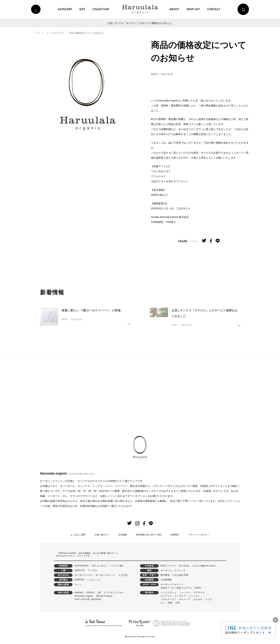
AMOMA (79, 593)
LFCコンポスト (99, 566)
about (175, 9)
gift (83, 9)
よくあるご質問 (78, 535)
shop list (194, 9)
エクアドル (166, 596)
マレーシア (185, 600)
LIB (99, 593)
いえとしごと (94, 580)
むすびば (123, 575)
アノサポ (92, 570)
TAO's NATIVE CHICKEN (88, 600)
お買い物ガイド (102, 535)
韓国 (170, 603)
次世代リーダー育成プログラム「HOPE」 (182, 588)
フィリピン (195, 596)
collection (102, 9)
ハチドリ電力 (117, 566)
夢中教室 (165, 575)
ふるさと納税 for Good (203, 566)
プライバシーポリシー (199, 535)
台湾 (178, 603)
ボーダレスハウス (84, 575)
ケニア (209, 600)
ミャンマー (185, 593)
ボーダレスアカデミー (172, 585)
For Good (184, 566)
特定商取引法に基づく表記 (149, 535)
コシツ (78, 585)
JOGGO (90, 593)
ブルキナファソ (168, 600)
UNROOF (79, 580)
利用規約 (175, 535)
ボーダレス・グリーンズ (173, 570)
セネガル (198, 600)
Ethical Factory (104, 596)
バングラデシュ (168, 593)
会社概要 (123, 535)
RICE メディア (168, 566)
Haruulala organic (84, 596)
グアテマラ (199, 593)
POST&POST (82, 566)
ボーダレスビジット (106, 575)
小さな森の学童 (180, 575)
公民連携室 (166, 580)
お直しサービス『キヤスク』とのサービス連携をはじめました (140, 23)
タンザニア (180, 596)
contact (215, 9)
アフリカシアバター (114, 593)
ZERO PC (80, 570)
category (66, 9)
